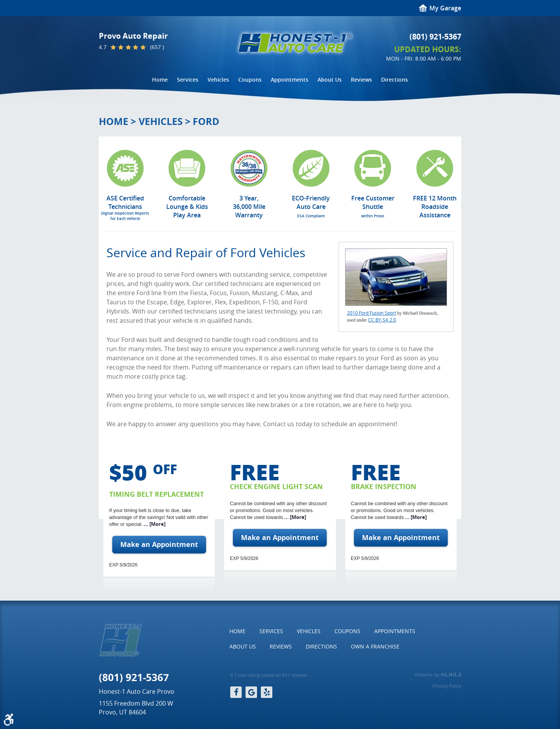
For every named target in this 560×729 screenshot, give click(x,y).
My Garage (445, 8)
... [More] (154, 524)
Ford (206, 121)
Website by (438, 675)
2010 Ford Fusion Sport (372, 313)
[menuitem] (160, 80)
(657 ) (157, 47)
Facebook (236, 692)
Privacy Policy (447, 686)
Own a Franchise (375, 646)
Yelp (267, 692)
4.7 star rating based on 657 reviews (269, 675)
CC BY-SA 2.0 (382, 320)
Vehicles (218, 80)
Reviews (361, 80)
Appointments (290, 80)
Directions (395, 80)
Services (188, 80)
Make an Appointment (159, 544)
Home (160, 80)
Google (251, 692)
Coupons (250, 80)
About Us (330, 80)
